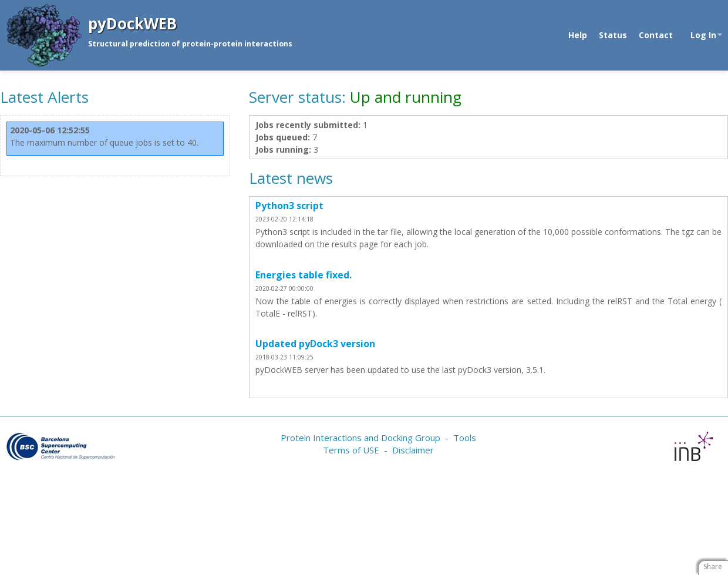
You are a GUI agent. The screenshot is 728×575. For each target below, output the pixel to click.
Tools (465, 438)
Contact (656, 35)
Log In (706, 35)
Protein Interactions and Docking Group (360, 438)
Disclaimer (413, 450)
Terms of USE (351, 450)
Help (578, 35)
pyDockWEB (132, 23)
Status (613, 35)
